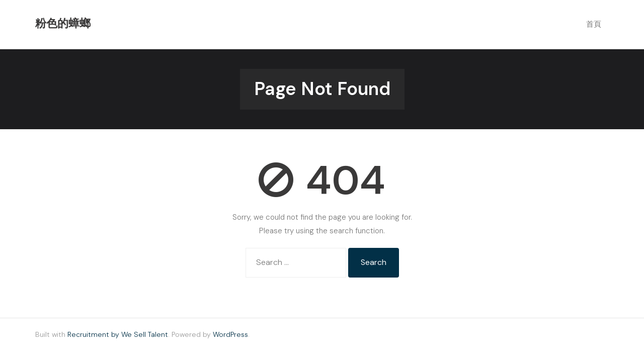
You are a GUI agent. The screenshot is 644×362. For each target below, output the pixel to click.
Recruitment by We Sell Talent (118, 334)
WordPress (230, 334)
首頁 (594, 24)
